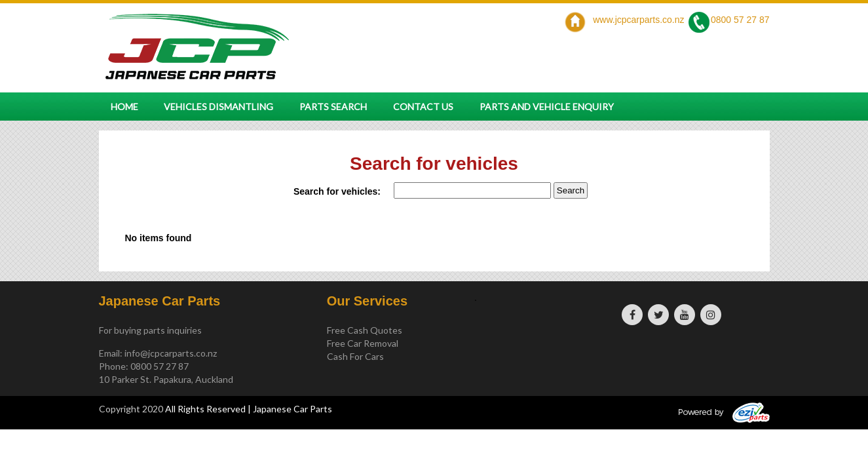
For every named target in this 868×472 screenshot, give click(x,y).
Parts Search (333, 107)
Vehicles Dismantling (218, 107)
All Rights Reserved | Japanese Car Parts (249, 409)
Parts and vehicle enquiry (547, 107)
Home (124, 107)
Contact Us (423, 107)
